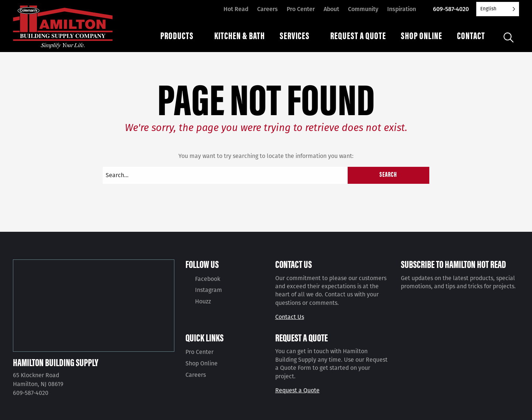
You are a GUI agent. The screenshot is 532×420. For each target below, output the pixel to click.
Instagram (209, 290)
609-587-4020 (451, 9)
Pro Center (301, 9)
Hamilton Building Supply (56, 362)
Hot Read (236, 9)
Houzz (203, 301)
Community (363, 9)
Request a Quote (297, 390)
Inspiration (402, 9)
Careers (267, 9)
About (331, 9)
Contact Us (290, 317)
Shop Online (202, 363)
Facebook (208, 279)
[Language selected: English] (498, 9)
